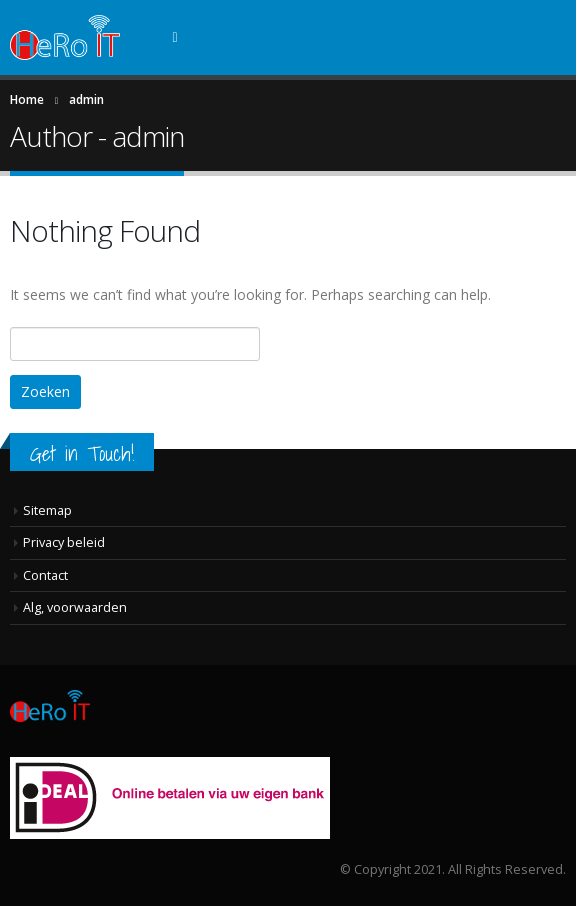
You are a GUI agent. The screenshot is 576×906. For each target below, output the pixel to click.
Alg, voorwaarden (75, 607)
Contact (45, 575)
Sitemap (47, 510)
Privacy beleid (64, 542)
